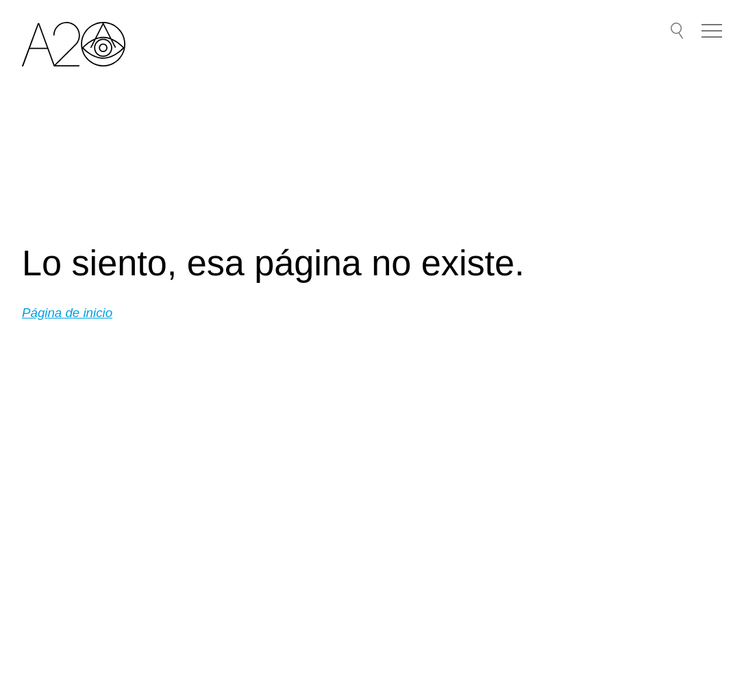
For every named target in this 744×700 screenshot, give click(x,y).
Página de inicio (67, 313)
